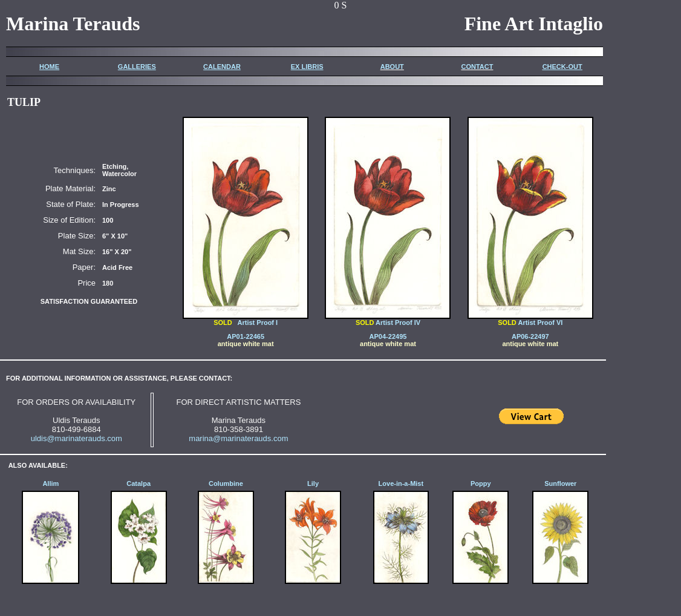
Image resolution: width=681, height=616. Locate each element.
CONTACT (477, 67)
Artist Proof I (255, 323)
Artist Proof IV (388, 319)
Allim (51, 483)
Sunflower (560, 483)
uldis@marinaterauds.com (77, 438)
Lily (313, 483)
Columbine (226, 483)
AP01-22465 (246, 336)
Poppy (481, 483)
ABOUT (392, 67)
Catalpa (138, 483)
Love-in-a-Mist (401, 483)
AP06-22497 (530, 336)
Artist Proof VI (530, 319)
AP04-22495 (388, 336)
